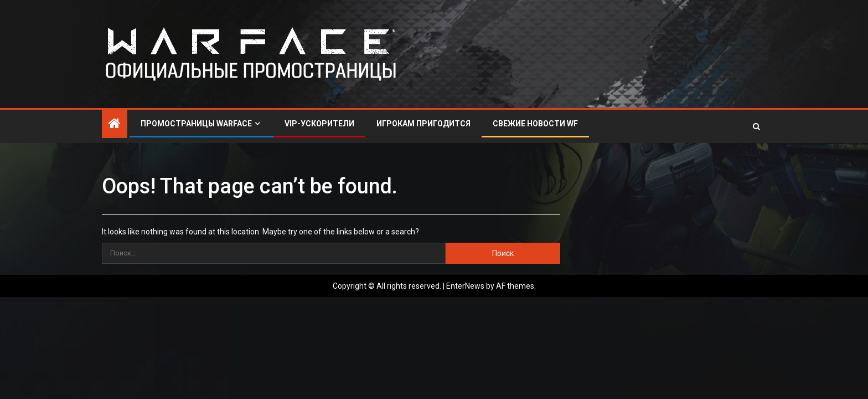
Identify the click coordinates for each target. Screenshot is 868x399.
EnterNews (465, 286)
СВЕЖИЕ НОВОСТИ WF (535, 124)
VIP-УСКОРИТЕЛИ (319, 124)
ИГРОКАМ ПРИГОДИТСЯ (423, 124)
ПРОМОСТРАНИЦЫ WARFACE (196, 124)
